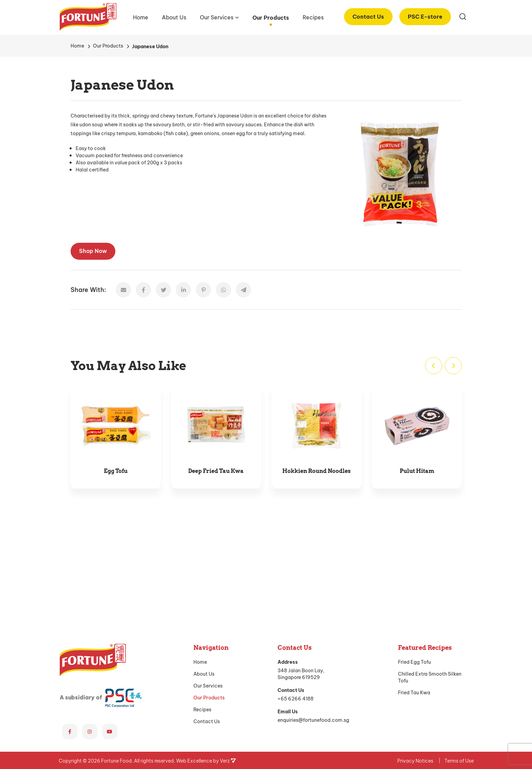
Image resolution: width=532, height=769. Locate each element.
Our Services (217, 17)
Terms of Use (459, 663)
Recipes (313, 17)
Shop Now (93, 250)
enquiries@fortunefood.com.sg (313, 622)
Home (141, 17)
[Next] (453, 366)
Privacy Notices (415, 663)
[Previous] (434, 366)
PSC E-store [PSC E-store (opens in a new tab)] (425, 16)
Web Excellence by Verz (206, 663)
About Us (174, 17)
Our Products (271, 17)
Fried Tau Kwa (414, 595)
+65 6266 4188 (296, 601)
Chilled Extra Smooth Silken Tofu (430, 580)
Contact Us (368, 16)
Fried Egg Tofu (414, 564)
